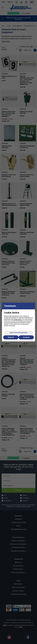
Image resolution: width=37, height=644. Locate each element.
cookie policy (18, 319)
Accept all (26, 337)
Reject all (11, 337)
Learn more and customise (18, 333)
